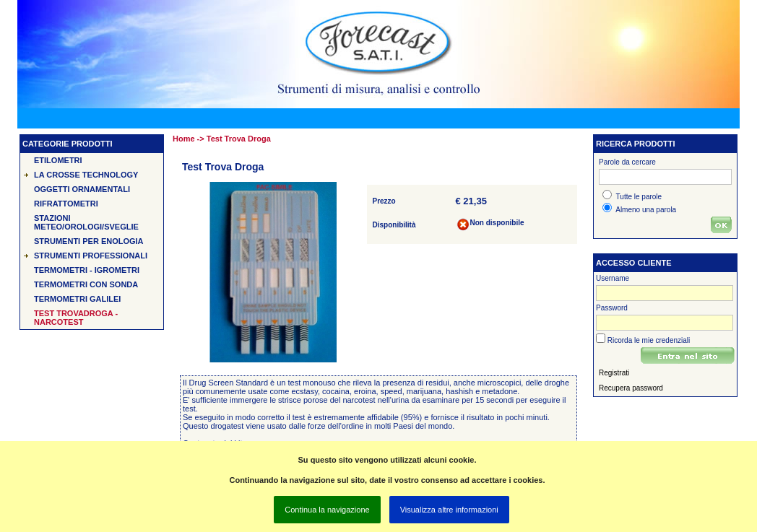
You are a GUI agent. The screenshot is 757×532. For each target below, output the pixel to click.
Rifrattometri (66, 204)
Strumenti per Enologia (89, 241)
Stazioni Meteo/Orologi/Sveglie (86, 222)
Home (184, 139)
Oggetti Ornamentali (82, 189)
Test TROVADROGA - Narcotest (76, 318)
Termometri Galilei (77, 299)
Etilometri (58, 160)
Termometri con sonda (86, 284)
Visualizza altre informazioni (449, 510)
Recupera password (631, 388)
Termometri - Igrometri (87, 270)
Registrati (614, 373)
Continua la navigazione (327, 510)
